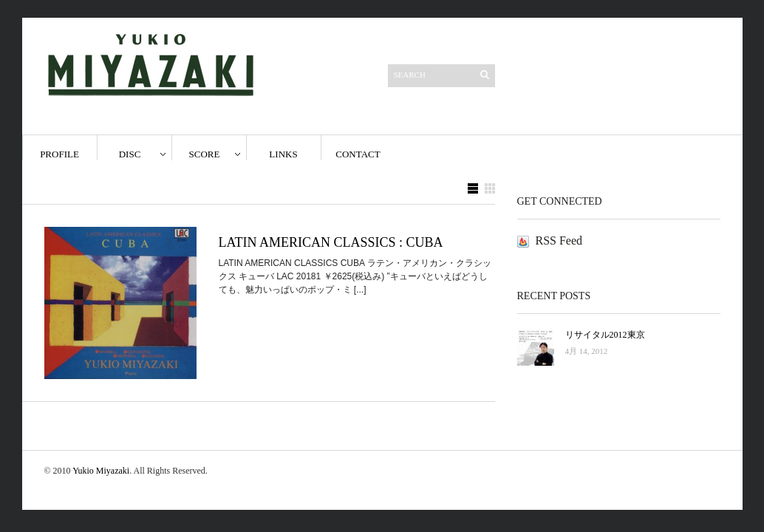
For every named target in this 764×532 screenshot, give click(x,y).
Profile (59, 154)
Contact (358, 154)
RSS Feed (559, 241)
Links (283, 154)
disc (130, 154)
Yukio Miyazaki (101, 471)
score (205, 154)
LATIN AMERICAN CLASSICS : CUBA (331, 242)
